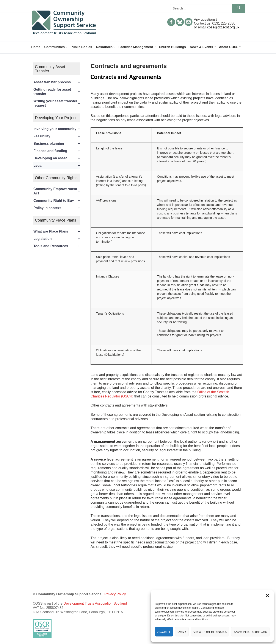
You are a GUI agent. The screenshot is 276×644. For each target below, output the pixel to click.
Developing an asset (57, 158)
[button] (267, 596)
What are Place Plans (57, 231)
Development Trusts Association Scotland (95, 603)
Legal (57, 166)
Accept (164, 632)
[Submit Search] (239, 8)
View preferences (210, 632)
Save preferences (250, 632)
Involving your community (57, 129)
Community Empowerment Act (57, 191)
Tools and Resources (57, 246)
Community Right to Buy (57, 201)
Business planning (57, 144)
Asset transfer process (57, 82)
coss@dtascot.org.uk (223, 27)
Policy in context (57, 208)
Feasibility (57, 136)
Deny (182, 632)
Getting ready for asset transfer (57, 92)
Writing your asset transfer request (57, 103)
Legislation (57, 239)
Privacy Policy (115, 594)
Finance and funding (57, 151)
